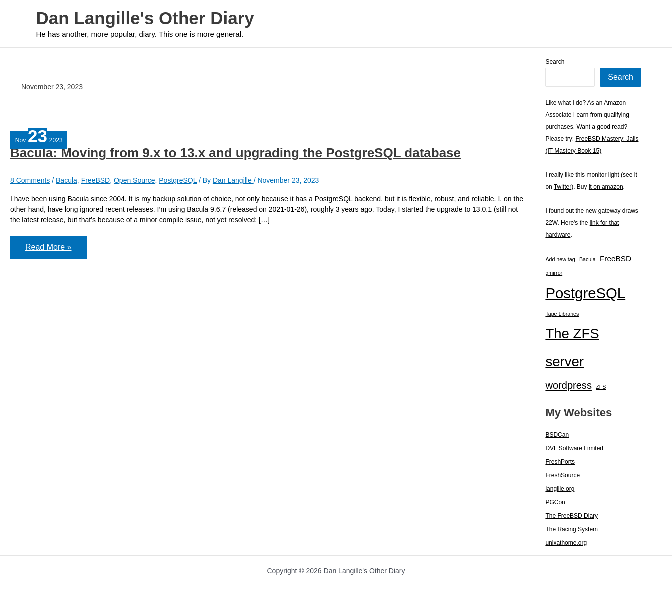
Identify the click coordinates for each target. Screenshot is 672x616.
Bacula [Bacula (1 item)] (588, 259)
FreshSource (563, 475)
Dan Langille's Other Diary (145, 18)
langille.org (560, 489)
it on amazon (606, 187)
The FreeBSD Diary (572, 516)
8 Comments (30, 180)
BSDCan (557, 435)
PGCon (555, 502)
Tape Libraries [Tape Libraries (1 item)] (562, 314)
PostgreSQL (178, 180)
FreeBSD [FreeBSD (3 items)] (616, 258)
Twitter (563, 187)
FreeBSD (96, 180)
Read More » (48, 250)
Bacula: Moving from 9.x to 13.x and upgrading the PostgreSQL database (235, 153)
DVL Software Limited (574, 448)
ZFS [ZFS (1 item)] (601, 387)
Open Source (134, 180)
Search (555, 62)
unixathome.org (566, 543)
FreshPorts (560, 462)
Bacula (66, 180)
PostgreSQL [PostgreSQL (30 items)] (585, 293)
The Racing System (572, 529)
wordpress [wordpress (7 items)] (569, 385)
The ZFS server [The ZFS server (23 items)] (572, 347)
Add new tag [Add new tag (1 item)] (560, 259)
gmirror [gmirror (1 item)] (554, 273)
